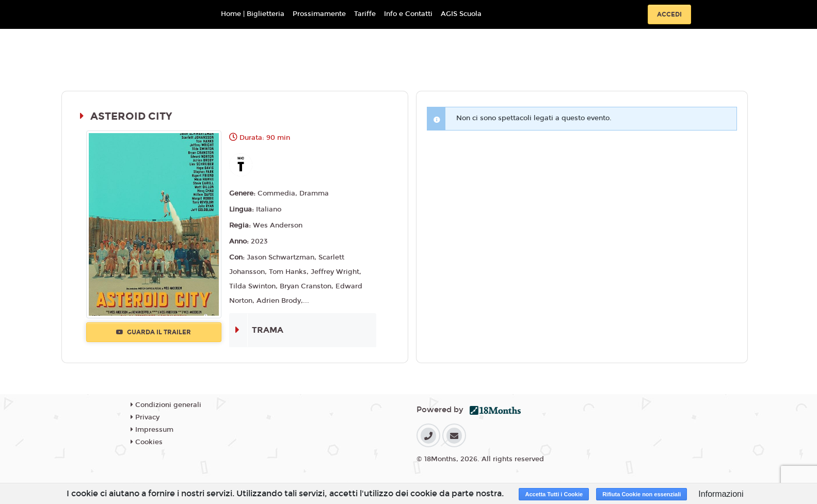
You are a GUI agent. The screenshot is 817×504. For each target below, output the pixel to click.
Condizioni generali (166, 405)
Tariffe (365, 14)
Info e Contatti (408, 14)
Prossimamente (319, 14)
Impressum (152, 430)
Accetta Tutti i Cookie (554, 494)
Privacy (145, 417)
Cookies (147, 442)
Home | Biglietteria (253, 14)
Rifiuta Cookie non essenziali (642, 494)
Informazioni (721, 494)
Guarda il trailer (154, 332)
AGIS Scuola (461, 14)
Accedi (669, 14)
